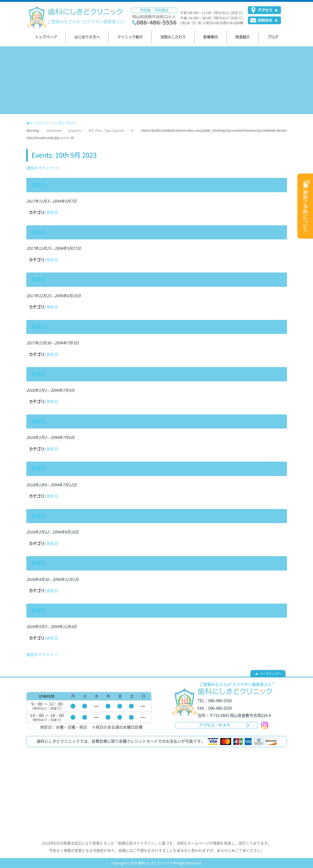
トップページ (38, 123)
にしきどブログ (63, 123)
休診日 (52, 212)
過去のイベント (42, 168)
